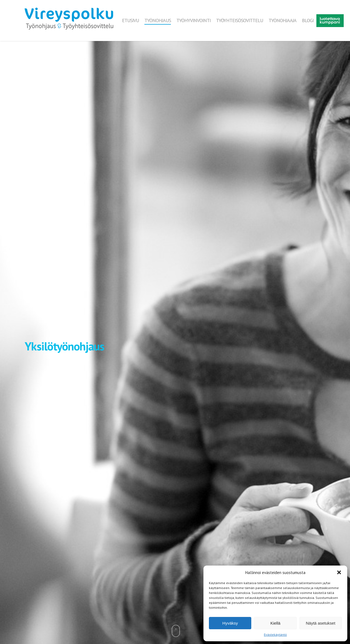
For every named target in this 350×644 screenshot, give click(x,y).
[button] (339, 572)
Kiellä (275, 623)
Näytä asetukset (321, 623)
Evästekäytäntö (275, 635)
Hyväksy (230, 623)
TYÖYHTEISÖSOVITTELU (240, 21)
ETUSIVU (130, 21)
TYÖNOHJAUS (158, 21)
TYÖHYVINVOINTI (193, 21)
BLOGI (308, 21)
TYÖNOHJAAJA (282, 21)
